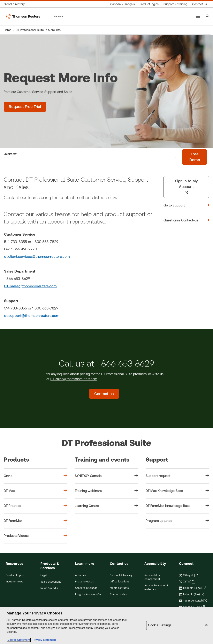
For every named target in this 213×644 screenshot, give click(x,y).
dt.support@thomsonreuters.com (32, 316)
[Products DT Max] (36, 491)
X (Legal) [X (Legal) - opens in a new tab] (188, 575)
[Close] (206, 625)
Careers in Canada (86, 588)
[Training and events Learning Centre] (107, 506)
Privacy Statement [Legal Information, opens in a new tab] (44, 640)
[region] (106, 625)
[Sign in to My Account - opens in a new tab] (186, 187)
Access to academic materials (157, 587)
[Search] (207, 16)
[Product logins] (149, 4)
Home (7, 30)
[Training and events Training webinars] (107, 491)
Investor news (14, 582)
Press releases (85, 582)
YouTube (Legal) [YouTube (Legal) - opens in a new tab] (193, 601)
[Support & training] (175, 4)
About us (81, 575)
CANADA (58, 16)
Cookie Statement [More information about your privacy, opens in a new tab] (19, 640)
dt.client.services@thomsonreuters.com (37, 256)
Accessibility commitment (152, 577)
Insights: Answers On (88, 594)
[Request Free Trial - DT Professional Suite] (25, 107)
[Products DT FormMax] (36, 521)
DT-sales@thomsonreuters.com (30, 286)
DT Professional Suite (30, 30)
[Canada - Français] (123, 4)
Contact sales (118, 594)
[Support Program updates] (177, 521)
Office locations (120, 582)
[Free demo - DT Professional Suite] (195, 157)
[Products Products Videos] (36, 536)
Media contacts (119, 588)
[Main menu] (198, 16)
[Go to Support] (186, 205)
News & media (49, 588)
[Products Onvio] (36, 476)
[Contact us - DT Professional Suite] (104, 394)
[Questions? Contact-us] (186, 220)
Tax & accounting (51, 582)
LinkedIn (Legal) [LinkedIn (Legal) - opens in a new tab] (193, 588)
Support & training (121, 575)
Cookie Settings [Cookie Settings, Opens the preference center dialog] (160, 625)
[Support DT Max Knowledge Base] (177, 491)
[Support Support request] (177, 476)
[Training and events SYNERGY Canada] (107, 476)
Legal (44, 575)
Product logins (15, 575)
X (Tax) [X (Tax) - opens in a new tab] (187, 582)
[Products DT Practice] (36, 506)
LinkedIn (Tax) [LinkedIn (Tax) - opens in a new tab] (192, 594)
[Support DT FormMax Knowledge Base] (177, 506)
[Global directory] (15, 4)
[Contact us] (200, 4)
